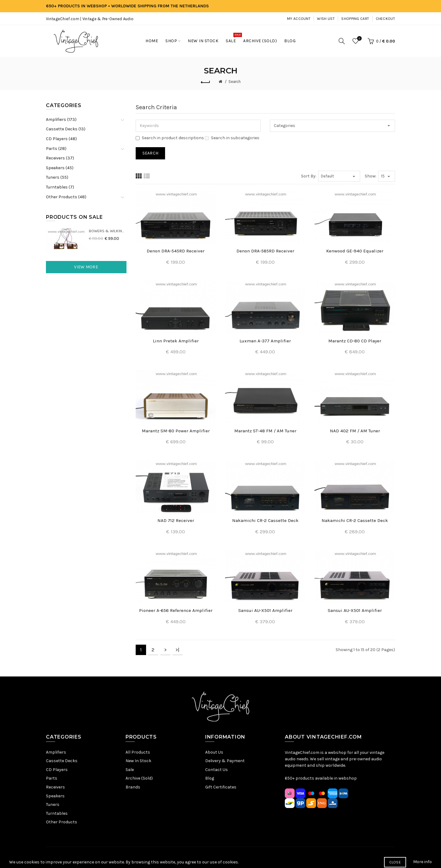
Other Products (62, 822)
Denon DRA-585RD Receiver (265, 251)
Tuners (53, 805)
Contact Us (217, 770)
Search (235, 82)
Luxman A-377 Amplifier (265, 341)
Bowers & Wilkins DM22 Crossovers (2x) (108, 231)
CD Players (57, 770)
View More (86, 267)
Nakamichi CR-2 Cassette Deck (265, 520)
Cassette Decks (62, 761)
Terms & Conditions (224, 857)
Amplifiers (56, 752)
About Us (214, 752)
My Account (299, 19)
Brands (133, 787)
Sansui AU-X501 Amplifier (265, 610)
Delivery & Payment (225, 761)
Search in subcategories (232, 138)
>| (177, 650)
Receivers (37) (60, 158)
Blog (210, 778)
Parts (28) (56, 149)
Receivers (55, 787)
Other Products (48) (66, 197)
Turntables (57, 813)
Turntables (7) (60, 187)
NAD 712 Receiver (176, 520)
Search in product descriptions (170, 138)
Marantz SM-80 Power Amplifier (176, 431)
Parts (52, 778)
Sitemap (162, 857)
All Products (138, 752)
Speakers (55, 796)
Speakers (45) (60, 168)
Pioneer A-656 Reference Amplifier (176, 610)
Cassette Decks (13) (66, 129)
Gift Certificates (221, 787)
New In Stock (138, 761)
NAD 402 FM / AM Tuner (355, 431)
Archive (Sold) (139, 778)
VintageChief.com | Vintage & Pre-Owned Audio (90, 19)
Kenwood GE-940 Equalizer (355, 251)
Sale (130, 770)
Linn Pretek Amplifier (176, 341)
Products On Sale (74, 217)
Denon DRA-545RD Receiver (176, 251)
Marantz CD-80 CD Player (355, 341)
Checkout (385, 19)
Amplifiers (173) (61, 119)
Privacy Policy (187, 857)
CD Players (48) (61, 139)
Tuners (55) (57, 177)
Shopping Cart (355, 19)
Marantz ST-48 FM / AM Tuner (265, 431)
